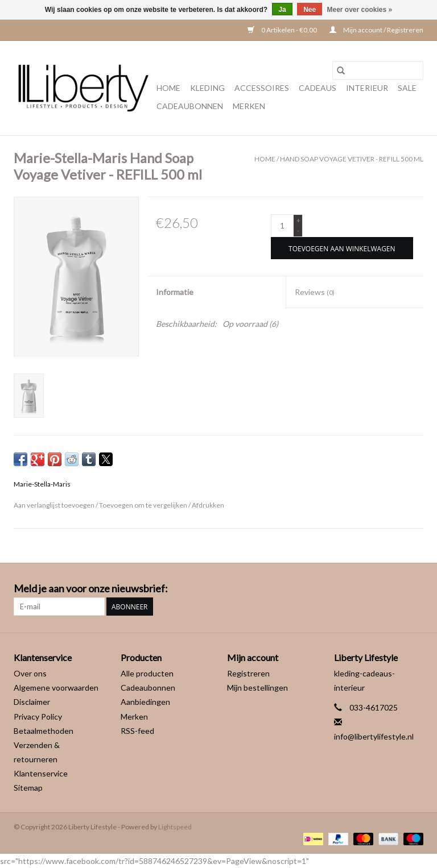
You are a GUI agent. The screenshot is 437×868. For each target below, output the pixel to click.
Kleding (207, 88)
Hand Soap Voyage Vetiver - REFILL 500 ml (352, 159)
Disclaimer (32, 702)
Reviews (315, 292)
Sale (407, 88)
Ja (282, 10)
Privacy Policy (38, 717)
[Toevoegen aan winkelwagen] (342, 248)
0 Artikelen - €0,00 (283, 30)
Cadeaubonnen (190, 106)
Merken (249, 106)
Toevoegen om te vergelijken (144, 505)
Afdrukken (208, 505)
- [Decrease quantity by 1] (298, 231)
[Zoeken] (378, 70)
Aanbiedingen (145, 702)
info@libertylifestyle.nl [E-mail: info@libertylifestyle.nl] (374, 736)
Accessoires (262, 88)
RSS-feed (137, 731)
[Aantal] (282, 226)
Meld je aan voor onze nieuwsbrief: (91, 589)
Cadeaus (318, 88)
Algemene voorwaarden (56, 688)
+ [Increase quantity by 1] (298, 220)
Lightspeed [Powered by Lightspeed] (175, 827)
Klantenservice (41, 773)
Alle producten (147, 673)
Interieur (367, 88)
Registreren (248, 673)
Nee (310, 10)
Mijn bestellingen (257, 688)
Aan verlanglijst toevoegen (55, 505)
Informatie (175, 292)
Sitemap (28, 788)
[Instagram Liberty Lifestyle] (414, 589)
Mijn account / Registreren (376, 30)
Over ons (30, 673)
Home (168, 88)
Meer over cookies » (360, 10)
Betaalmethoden (44, 731)
